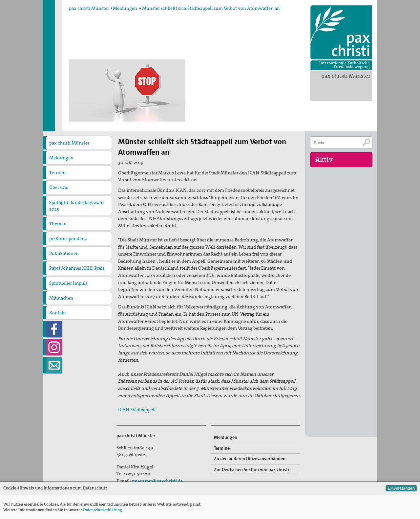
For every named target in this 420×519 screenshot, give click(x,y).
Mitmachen (61, 298)
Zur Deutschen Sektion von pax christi (252, 469)
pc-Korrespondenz (68, 238)
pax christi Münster (346, 76)
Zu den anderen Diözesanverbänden (250, 459)
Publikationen (64, 253)
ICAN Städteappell (137, 410)
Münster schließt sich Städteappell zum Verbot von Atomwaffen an (211, 8)
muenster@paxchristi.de (157, 481)
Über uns (59, 187)
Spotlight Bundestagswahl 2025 (76, 206)
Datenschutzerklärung (102, 510)
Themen (58, 224)
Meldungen (125, 8)
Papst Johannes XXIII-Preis (77, 268)
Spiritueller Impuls (68, 283)
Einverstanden (401, 488)
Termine (58, 172)
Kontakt (58, 313)
